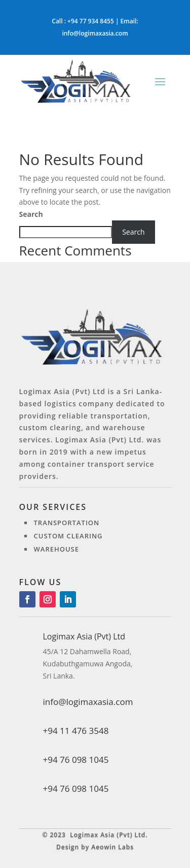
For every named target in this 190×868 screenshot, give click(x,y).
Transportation (67, 523)
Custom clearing (68, 536)
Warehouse (57, 549)
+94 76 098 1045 (76, 789)
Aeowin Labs (112, 847)
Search (31, 214)
